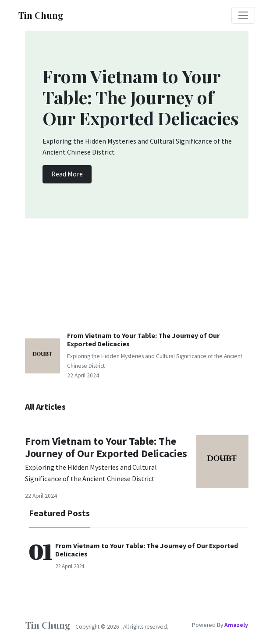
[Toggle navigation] (243, 15)
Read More (67, 174)
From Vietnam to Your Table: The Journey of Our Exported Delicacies (143, 340)
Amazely (236, 625)
